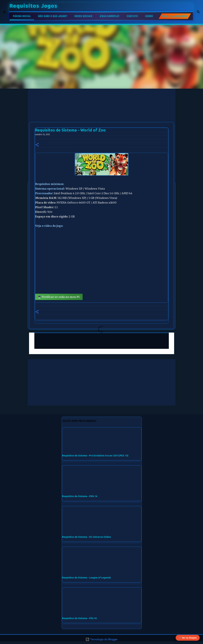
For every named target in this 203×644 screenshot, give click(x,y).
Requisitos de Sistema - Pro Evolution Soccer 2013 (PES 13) (95, 456)
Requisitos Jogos (33, 6)
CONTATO (132, 16)
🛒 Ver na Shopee (188, 637)
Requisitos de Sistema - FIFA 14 (80, 496)
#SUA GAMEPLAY (110, 16)
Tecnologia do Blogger (101, 639)
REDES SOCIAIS (83, 16)
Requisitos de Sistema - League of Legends (86, 578)
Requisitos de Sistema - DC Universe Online (86, 537)
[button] (37, 145)
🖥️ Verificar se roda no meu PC (59, 297)
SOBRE (149, 16)
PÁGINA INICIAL (22, 16)
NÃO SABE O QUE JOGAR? (53, 16)
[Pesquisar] (198, 12)
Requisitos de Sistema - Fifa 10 (79, 618)
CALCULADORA (175, 16)
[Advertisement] (102, 112)
